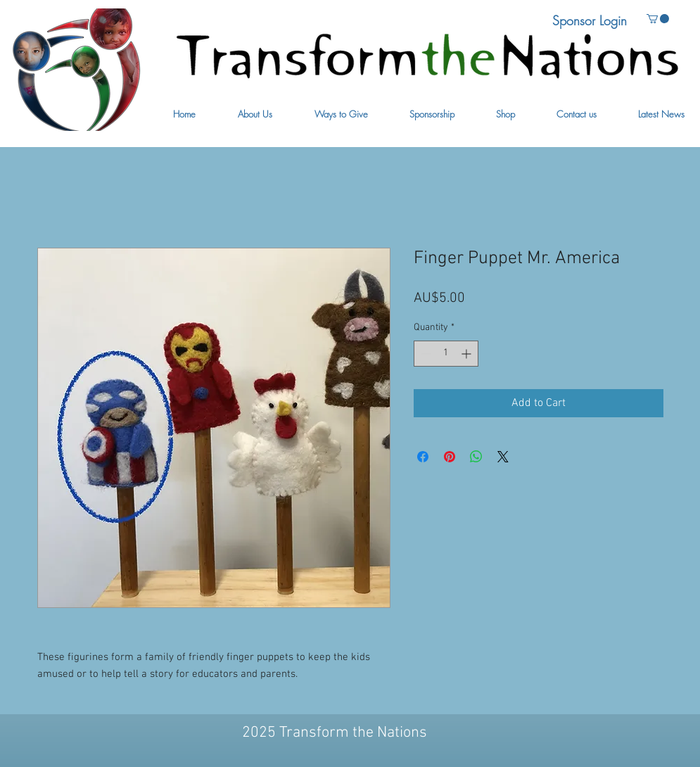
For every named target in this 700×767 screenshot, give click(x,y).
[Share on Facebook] (423, 457)
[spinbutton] (446, 354)
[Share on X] (503, 457)
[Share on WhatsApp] (476, 457)
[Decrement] (425, 354)
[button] (255, 114)
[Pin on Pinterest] (450, 457)
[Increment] (467, 354)
